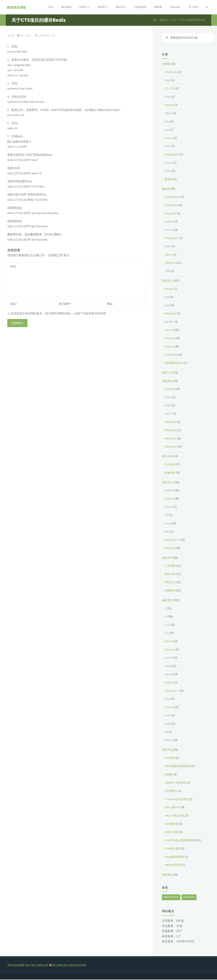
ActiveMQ (171, 389)
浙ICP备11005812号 (37, 966)
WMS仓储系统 (174, 865)
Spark (168, 171)
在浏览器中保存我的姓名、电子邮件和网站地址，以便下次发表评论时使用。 (58, 313)
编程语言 (168, 601)
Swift (168, 724)
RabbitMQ (171, 422)
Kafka (168, 398)
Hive (168, 122)
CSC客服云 (171, 791)
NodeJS (170, 683)
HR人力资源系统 (175, 816)
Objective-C (172, 691)
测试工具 (168, 373)
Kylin (168, 147)
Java (168, 666)
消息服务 (168, 381)
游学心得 (171, 575)
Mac (167, 532)
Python (169, 708)
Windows (170, 548)
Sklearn (170, 347)
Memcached (172, 206)
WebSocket (172, 447)
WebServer (172, 439)
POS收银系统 (173, 849)
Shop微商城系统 (175, 857)
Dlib (167, 297)
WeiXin (169, 741)
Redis (30, 36)
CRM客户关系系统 (176, 783)
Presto (169, 163)
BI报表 (169, 775)
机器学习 (168, 281)
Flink (168, 97)
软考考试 (168, 875)
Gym (167, 306)
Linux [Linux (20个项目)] (189, 897)
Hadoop (170, 105)
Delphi (169, 642)
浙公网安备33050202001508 (69, 966)
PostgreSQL (172, 238)
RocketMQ (171, 431)
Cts (23, 36)
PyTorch (170, 339)
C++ (167, 625)
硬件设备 (168, 457)
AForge (169, 289)
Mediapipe (171, 314)
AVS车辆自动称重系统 (179, 766)
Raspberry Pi (172, 540)
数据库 (166, 189)
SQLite (169, 255)
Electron (170, 650)
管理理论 (171, 591)
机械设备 (171, 473)
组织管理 (168, 558)
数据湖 (169, 180)
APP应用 (170, 758)
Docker (169, 507)
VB (166, 732)
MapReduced (173, 155)
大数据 (166, 64)
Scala (168, 716)
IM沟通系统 (172, 824)
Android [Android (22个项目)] (171, 897)
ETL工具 (170, 89)
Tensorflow (172, 355)
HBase (169, 114)
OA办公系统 (172, 832)
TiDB (168, 271)
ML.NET (169, 322)
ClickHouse (172, 72)
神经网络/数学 (174, 363)
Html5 (169, 658)
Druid (168, 81)
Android (170, 491)
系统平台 (168, 483)
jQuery (169, 675)
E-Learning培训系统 (177, 800)
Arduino (170, 499)
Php (167, 699)
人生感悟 (171, 566)
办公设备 (171, 465)
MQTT (169, 414)
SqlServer (171, 263)
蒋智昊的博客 (17, 7)
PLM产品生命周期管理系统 (182, 841)
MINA (168, 406)
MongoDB (171, 214)
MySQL (169, 222)
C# (166, 617)
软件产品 (168, 750)
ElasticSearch (173, 197)
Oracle (169, 230)
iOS (167, 516)
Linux (168, 524)
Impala (169, 138)
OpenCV (170, 330)
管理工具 (171, 583)
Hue (167, 130)
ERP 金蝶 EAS (173, 808)
